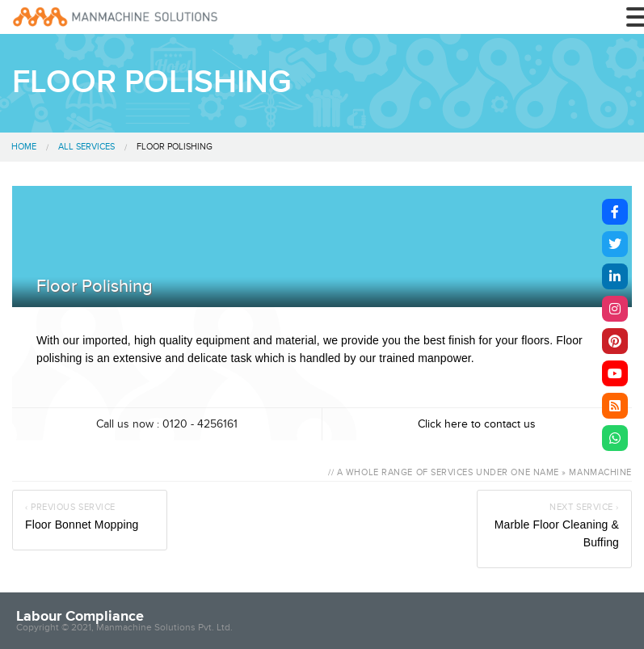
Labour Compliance (80, 616)
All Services (86, 147)
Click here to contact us (477, 424)
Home (24, 147)
